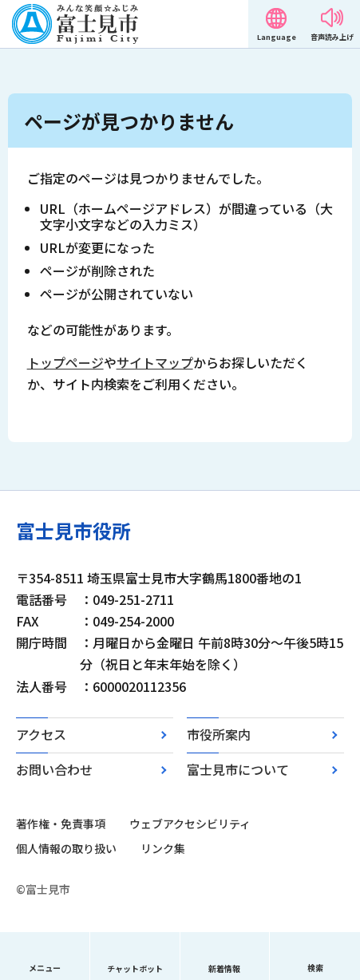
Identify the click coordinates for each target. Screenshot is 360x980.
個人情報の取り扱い (66, 848)
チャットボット (135, 968)
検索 (315, 968)
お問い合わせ (54, 769)
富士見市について (238, 769)
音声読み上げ (332, 37)
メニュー (45, 968)
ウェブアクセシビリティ (190, 824)
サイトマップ (155, 362)
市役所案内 (219, 734)
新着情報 (224, 968)
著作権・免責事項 (61, 824)
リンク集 (163, 848)
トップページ (65, 362)
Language (277, 37)
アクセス (41, 734)
